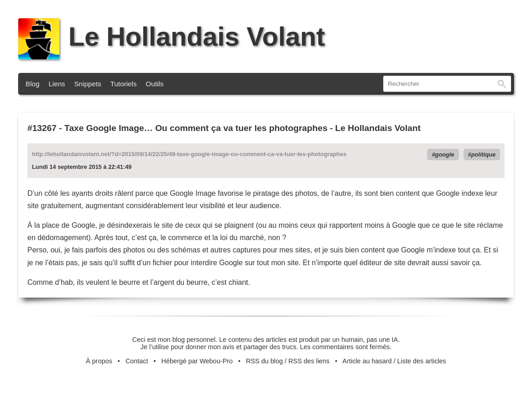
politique (483, 154)
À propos (99, 361)
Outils (155, 84)
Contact (137, 361)
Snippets (88, 84)
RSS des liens (309, 361)
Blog (32, 84)
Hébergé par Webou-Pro (197, 361)
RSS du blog (264, 361)
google (445, 154)
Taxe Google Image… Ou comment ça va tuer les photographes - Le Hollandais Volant (243, 128)
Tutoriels (124, 84)
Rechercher (502, 84)
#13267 (42, 128)
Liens (57, 84)
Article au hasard (367, 361)
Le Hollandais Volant (172, 37)
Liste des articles (422, 361)
